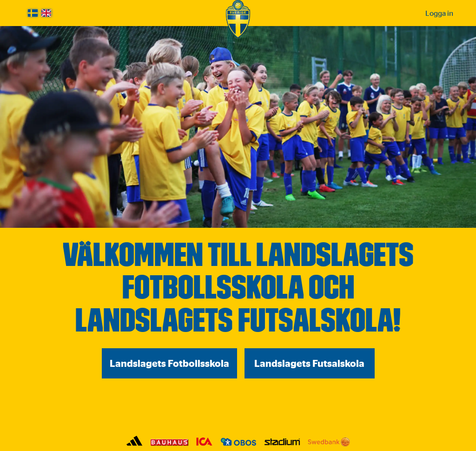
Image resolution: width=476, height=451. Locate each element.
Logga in (439, 13)
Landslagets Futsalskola (309, 363)
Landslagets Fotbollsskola (169, 363)
